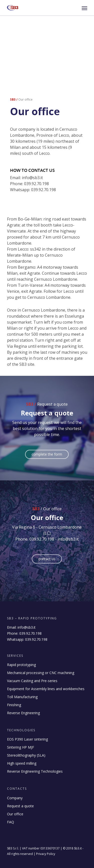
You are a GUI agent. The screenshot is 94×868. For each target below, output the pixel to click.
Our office (15, 814)
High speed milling (22, 763)
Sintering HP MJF (21, 747)
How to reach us (26, 206)
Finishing (14, 705)
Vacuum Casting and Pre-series (32, 681)
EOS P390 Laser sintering (27, 739)
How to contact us (32, 170)
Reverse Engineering (23, 713)
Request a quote (20, 806)
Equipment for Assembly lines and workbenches (46, 689)
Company (15, 798)
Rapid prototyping (21, 665)
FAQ (11, 822)
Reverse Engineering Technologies (35, 771)
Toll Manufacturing (22, 697)
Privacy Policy (46, 854)
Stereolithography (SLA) (26, 755)
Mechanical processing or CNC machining (41, 673)
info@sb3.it (27, 627)
